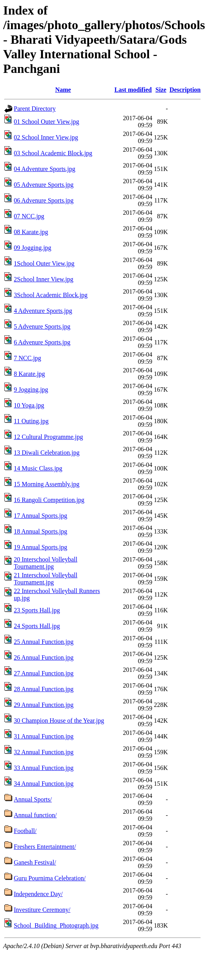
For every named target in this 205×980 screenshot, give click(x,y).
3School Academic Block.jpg (51, 295)
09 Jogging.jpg (33, 248)
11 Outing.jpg (31, 421)
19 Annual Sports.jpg (41, 547)
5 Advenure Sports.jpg (42, 326)
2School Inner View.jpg (44, 279)
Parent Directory (35, 109)
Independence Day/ (38, 894)
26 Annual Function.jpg (44, 657)
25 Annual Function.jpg (44, 642)
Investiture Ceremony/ (42, 910)
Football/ (25, 831)
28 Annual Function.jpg (44, 689)
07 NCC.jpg (29, 216)
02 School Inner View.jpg (46, 137)
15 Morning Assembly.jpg (47, 484)
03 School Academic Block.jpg (53, 153)
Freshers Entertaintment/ (45, 847)
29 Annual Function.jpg (44, 705)
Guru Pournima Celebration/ (50, 878)
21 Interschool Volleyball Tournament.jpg (46, 579)
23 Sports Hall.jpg (37, 610)
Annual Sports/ (33, 799)
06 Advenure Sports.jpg (44, 200)
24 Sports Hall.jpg (37, 626)
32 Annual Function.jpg (44, 752)
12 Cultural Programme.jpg (48, 437)
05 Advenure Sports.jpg (44, 185)
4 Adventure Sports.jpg (43, 311)
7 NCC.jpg (27, 358)
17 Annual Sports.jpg (41, 516)
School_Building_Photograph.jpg (56, 925)
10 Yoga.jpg (29, 405)
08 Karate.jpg (31, 232)
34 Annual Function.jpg (44, 784)
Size (161, 90)
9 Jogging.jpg (31, 390)
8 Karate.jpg (29, 374)
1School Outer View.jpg (44, 263)
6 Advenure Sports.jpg (42, 342)
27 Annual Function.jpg (44, 673)
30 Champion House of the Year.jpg (59, 721)
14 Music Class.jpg (38, 468)
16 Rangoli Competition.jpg (49, 500)
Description (185, 90)
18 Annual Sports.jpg (41, 531)
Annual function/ (35, 815)
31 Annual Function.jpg (44, 736)
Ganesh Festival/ (35, 862)
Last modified (133, 90)
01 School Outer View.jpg (47, 122)
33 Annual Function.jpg (44, 768)
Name (63, 90)
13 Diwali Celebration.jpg (47, 453)
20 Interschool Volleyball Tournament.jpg (46, 563)
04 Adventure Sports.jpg (45, 169)
